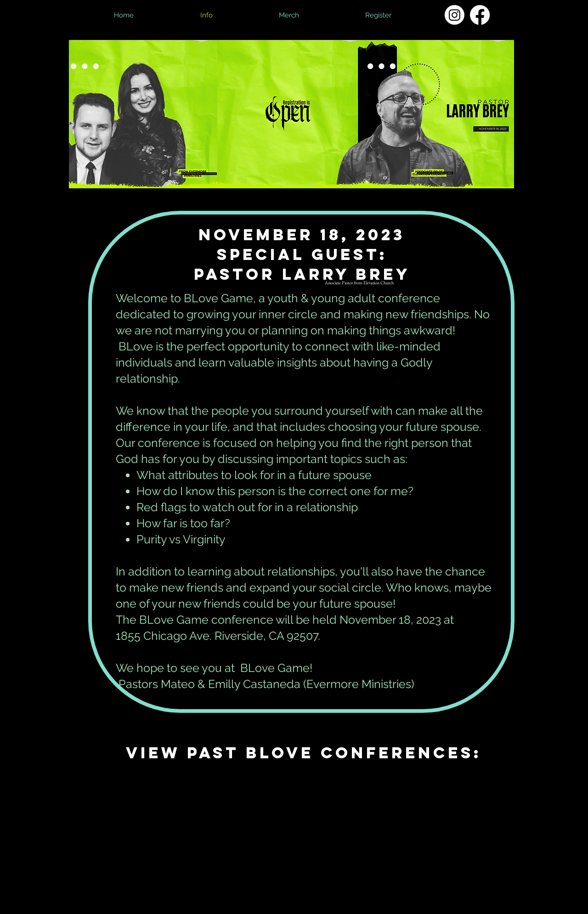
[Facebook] (480, 15)
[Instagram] (455, 15)
